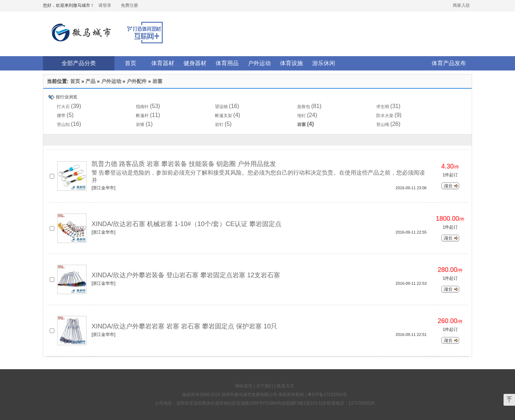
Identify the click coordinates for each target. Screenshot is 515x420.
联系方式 (285, 386)
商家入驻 (461, 5)
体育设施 (291, 63)
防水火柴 (385, 116)
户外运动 (259, 63)
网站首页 (244, 386)
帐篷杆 (142, 116)
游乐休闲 (324, 63)
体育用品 (227, 63)
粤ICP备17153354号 (327, 395)
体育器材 (163, 63)
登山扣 (63, 124)
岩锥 (140, 124)
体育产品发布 (449, 63)
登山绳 (383, 124)
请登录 (105, 5)
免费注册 (129, 5)
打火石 (63, 107)
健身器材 (195, 63)
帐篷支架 (224, 116)
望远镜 (221, 107)
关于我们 (265, 386)
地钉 (301, 116)
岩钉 (219, 124)
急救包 (304, 107)
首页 (131, 63)
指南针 (142, 107)
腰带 (61, 116)
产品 (90, 81)
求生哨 (383, 107)
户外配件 (137, 81)
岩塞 (157, 81)
